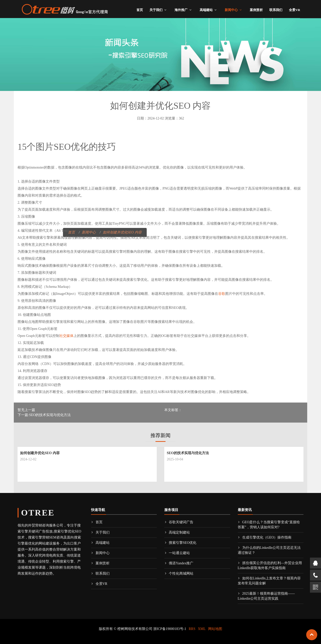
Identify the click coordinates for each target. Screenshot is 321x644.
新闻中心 (231, 10)
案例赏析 (256, 10)
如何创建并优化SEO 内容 (40, 453)
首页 (140, 10)
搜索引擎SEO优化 (180, 543)
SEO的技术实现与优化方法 (188, 453)
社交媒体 (66, 336)
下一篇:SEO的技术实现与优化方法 (44, 415)
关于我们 (156, 10)
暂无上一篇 (26, 410)
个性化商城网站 (179, 573)
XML (202, 629)
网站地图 (215, 629)
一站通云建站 (177, 553)
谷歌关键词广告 (179, 522)
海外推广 (181, 10)
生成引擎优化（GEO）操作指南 (265, 537)
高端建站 (206, 10)
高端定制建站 (177, 532)
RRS (192, 629)
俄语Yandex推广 (179, 563)
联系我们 (276, 10)
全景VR (295, 10)
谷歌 (222, 294)
